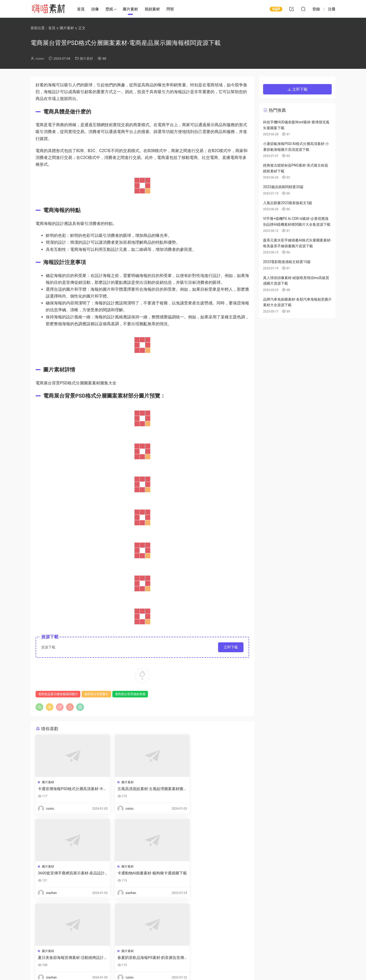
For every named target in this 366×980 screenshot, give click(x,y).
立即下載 (231, 647)
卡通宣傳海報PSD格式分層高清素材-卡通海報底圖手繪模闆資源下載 (69, 789)
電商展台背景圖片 (96, 694)
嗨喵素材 (48, 9)
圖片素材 (130, 9)
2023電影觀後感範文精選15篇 (287, 262)
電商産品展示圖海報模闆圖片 (58, 694)
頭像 (95, 9)
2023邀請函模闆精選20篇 (283, 187)
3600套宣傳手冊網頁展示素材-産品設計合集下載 (213, 789)
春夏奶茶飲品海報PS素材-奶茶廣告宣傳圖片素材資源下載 (213, 873)
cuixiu (40, 59)
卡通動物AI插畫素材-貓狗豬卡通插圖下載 (69, 873)
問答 (170, 9)
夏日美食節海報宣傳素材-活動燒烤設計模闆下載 (142, 873)
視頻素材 (152, 9)
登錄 (48, 925)
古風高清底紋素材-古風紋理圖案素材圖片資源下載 (142, 789)
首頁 (81, 9)
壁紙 (109, 9)
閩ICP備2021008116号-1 (202, 968)
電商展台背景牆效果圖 (130, 694)
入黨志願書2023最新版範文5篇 (288, 203)
